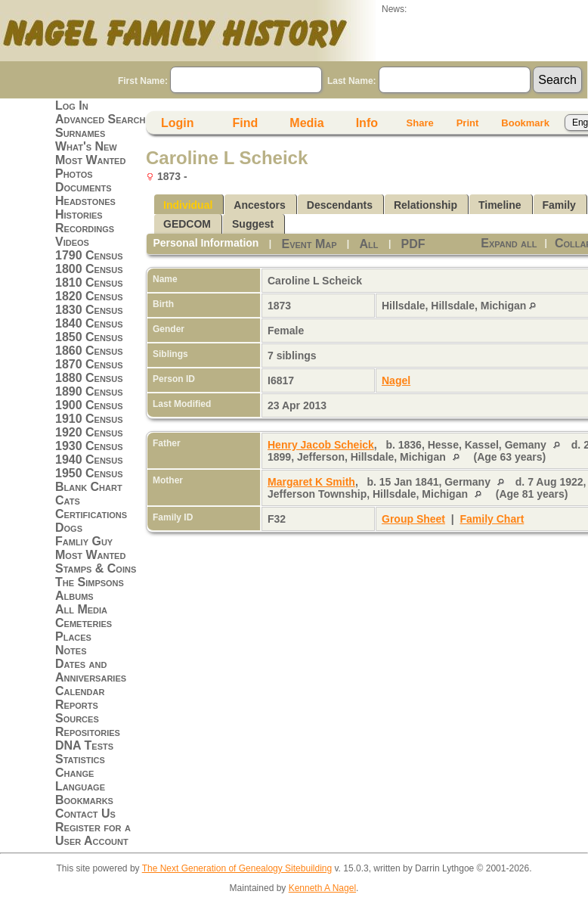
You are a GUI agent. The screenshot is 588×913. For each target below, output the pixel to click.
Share (420, 123)
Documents (84, 187)
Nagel (396, 380)
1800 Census (89, 269)
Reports (77, 705)
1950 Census (89, 473)
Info (367, 123)
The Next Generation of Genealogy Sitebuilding (237, 868)
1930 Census (89, 446)
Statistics (80, 759)
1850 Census (89, 337)
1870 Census (89, 364)
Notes (71, 650)
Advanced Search (100, 119)
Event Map (309, 244)
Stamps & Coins (96, 568)
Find (246, 123)
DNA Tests (84, 745)
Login (178, 123)
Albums (74, 596)
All (369, 244)
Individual (188, 205)
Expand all (509, 243)
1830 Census (89, 310)
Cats (68, 500)
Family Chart (492, 519)
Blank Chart (89, 487)
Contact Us (85, 814)
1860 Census (89, 351)
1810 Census (89, 283)
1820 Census (89, 296)
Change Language (80, 779)
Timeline (500, 205)
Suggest (253, 224)
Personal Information (206, 243)
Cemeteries (84, 623)
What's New (86, 146)
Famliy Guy (84, 541)
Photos (74, 174)
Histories (79, 214)
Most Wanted (90, 160)
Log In (72, 106)
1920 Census (89, 432)
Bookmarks (84, 800)
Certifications (91, 514)
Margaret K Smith (311, 482)
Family (559, 205)
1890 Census (89, 391)
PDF (413, 244)
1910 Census (89, 419)
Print (468, 123)
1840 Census (89, 323)
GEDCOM (187, 224)
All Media (81, 609)
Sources (77, 718)
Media (306, 123)
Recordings (85, 228)
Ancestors (259, 205)
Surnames (80, 133)
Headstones (85, 201)
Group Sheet (413, 519)
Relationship (426, 205)
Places (73, 637)
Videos (72, 242)
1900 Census (89, 405)
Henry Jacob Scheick (321, 445)
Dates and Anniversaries (91, 671)
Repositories (88, 732)
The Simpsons (90, 582)
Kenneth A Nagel (322, 888)
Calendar (80, 691)
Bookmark (525, 123)
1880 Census (89, 378)
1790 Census (89, 255)
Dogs (69, 528)
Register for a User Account (93, 834)
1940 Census (89, 460)
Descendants (340, 205)
